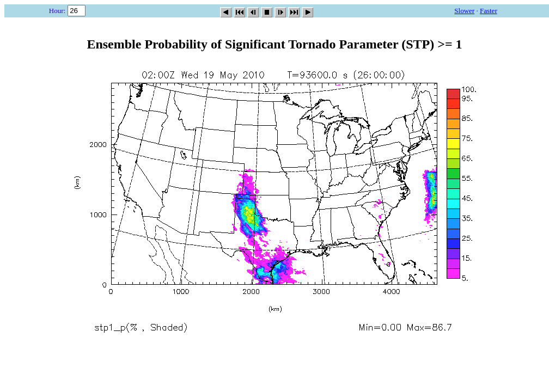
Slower (464, 11)
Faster (489, 11)
